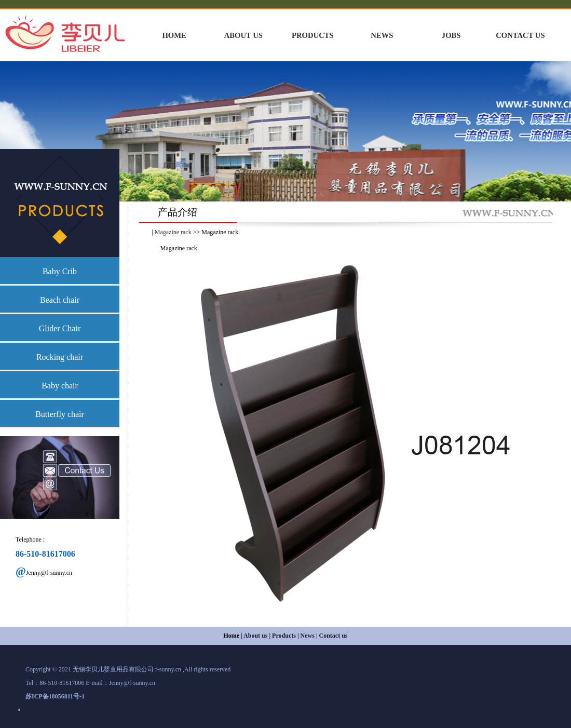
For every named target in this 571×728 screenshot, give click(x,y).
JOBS (451, 35)
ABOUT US (243, 35)
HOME (174, 35)
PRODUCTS (313, 35)
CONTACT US (520, 35)
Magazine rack (173, 232)
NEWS (382, 35)
